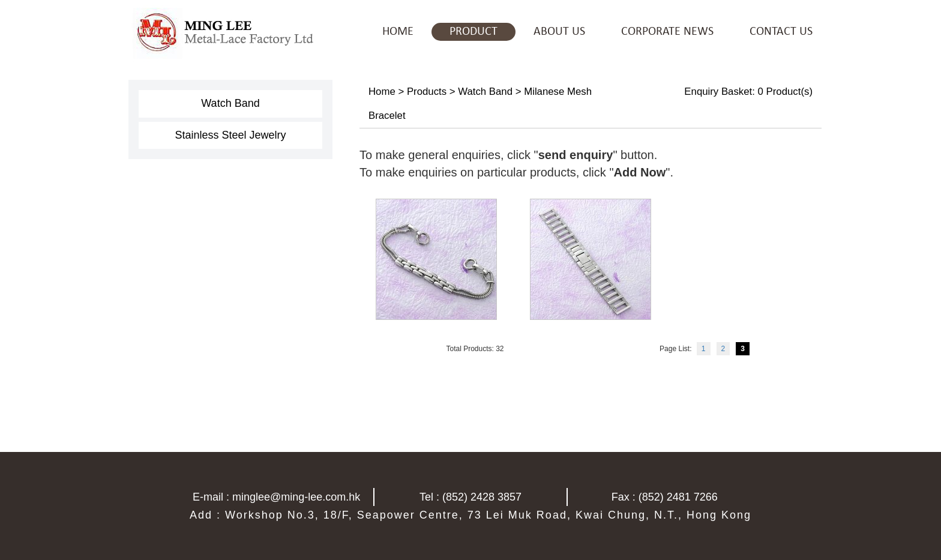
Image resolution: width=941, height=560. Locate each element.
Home (382, 92)
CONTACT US (781, 32)
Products (427, 92)
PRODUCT (474, 32)
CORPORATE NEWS (667, 32)
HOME (398, 32)
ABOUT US (559, 32)
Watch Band (230, 103)
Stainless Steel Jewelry (230, 135)
